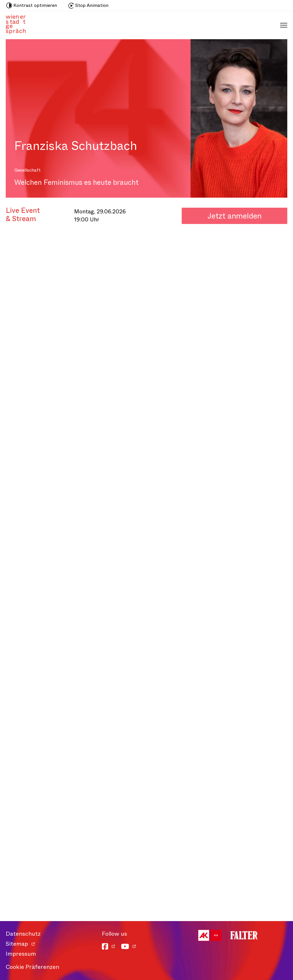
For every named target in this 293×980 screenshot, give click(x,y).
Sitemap (17, 944)
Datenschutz (23, 934)
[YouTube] (129, 946)
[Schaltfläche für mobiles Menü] (282, 25)
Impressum (21, 954)
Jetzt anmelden (234, 216)
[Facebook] (109, 946)
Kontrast (32, 5)
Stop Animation (88, 5)
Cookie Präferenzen (32, 967)
